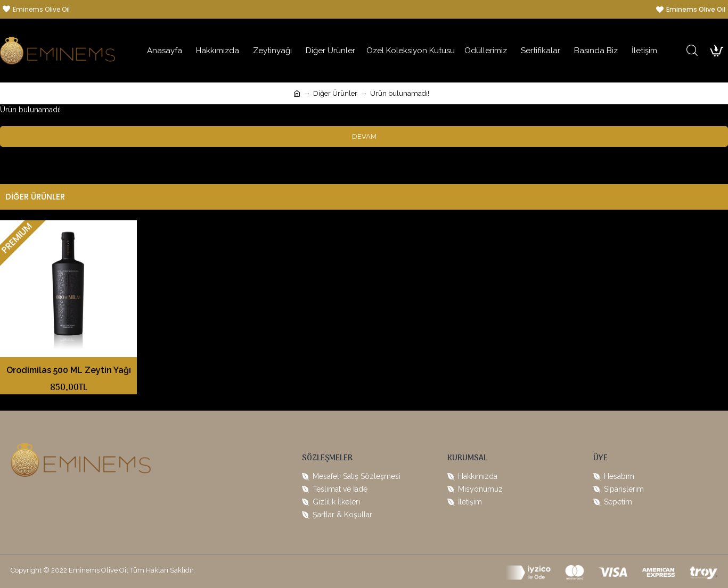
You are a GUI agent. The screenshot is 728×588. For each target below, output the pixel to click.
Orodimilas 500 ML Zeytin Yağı (69, 370)
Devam (364, 136)
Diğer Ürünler (335, 93)
